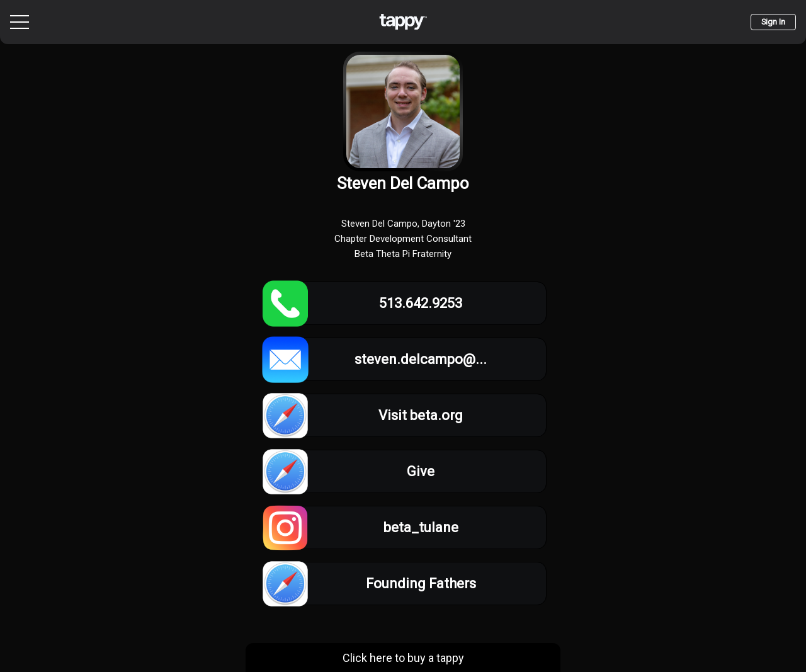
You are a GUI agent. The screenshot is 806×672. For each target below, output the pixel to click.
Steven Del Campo (403, 183)
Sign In (773, 22)
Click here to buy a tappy (403, 658)
